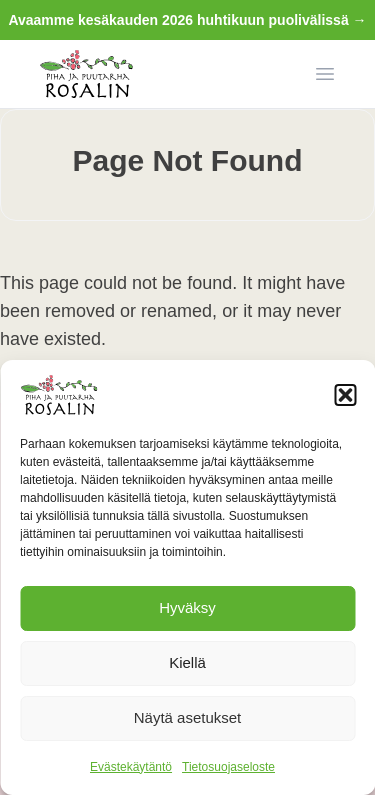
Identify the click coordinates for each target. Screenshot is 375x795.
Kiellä (187, 662)
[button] (345, 395)
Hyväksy (187, 607)
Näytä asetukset (188, 717)
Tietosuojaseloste (228, 767)
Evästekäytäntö (131, 767)
